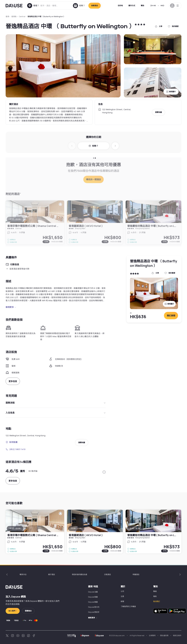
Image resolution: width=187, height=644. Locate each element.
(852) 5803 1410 (16, 449)
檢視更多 (11, 307)
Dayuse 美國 (93, 602)
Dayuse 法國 (93, 592)
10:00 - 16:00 (135, 528)
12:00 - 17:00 (76, 528)
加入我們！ (13, 611)
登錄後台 (28, 611)
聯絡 (155, 591)
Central (22, 16)
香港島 (14, 16)
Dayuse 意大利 (94, 607)
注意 (122, 596)
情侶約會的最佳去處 (80, 574)
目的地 (120, 6)
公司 (122, 591)
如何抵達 (12, 442)
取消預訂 (157, 601)
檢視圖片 (171, 92)
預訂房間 (171, 316)
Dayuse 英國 (93, 597)
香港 (7, 16)
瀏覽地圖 (158, 112)
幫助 (142, 6)
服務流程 (56, 403)
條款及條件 (177, 636)
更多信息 (13, 381)
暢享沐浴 (23, 574)
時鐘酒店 (136, 574)
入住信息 (56, 413)
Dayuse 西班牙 (94, 612)
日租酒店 (107, 574)
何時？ (93, 146)
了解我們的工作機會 (128, 606)
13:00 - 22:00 (15, 528)
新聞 (122, 601)
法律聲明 (152, 636)
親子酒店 (52, 574)
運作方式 (132, 6)
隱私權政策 (164, 636)
